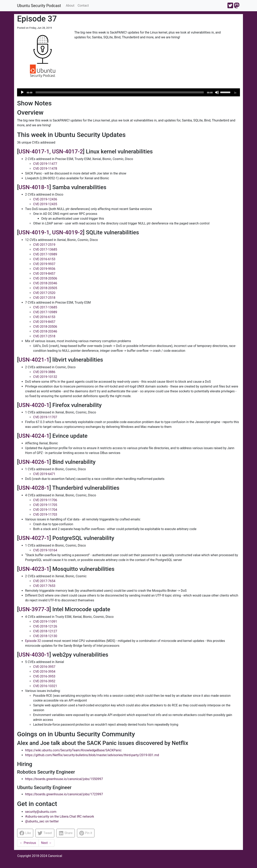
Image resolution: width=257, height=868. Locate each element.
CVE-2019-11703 (45, 515)
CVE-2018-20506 (45, 278)
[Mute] (217, 92)
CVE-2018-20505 (45, 288)
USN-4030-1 (34, 655)
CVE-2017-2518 (44, 298)
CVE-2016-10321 (45, 686)
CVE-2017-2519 (44, 245)
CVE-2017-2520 (44, 293)
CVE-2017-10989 (45, 254)
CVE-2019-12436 (45, 199)
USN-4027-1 (34, 538)
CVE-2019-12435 (45, 204)
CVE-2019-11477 (45, 164)
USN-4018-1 (34, 187)
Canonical (55, 856)
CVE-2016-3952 (44, 681)
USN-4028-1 (34, 488)
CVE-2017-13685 (45, 249)
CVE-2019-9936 (44, 269)
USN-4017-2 (67, 151)
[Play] (22, 92)
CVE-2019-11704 (45, 510)
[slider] (120, 92)
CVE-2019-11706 (45, 500)
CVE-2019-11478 (45, 169)
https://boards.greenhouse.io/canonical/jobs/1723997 (64, 794)
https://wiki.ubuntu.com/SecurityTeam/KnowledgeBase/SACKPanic (73, 750)
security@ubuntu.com (41, 812)
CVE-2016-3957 (44, 667)
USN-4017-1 (34, 151)
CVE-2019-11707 (45, 417)
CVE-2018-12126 (45, 626)
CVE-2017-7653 (44, 586)
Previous (28, 843)
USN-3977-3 (34, 609)
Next (46, 843)
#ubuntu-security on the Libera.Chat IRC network (60, 816)
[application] (128, 92)
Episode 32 (33, 641)
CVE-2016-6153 (44, 259)
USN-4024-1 (34, 436)
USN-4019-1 (34, 232)
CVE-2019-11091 (45, 622)
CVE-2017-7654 (44, 581)
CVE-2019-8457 (44, 274)
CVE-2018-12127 (45, 631)
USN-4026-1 (34, 462)
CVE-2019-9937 (44, 264)
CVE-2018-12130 (45, 636)
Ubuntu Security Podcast (39, 6)
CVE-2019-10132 (45, 377)
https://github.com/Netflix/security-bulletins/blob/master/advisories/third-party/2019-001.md (92, 755)
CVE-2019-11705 (45, 505)
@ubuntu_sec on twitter (42, 821)
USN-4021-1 (34, 360)
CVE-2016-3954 (44, 672)
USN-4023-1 (34, 569)
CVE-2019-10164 (45, 550)
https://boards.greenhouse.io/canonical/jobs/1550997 (64, 779)
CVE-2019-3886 (44, 372)
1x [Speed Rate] (235, 93)
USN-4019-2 (67, 232)
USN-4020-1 (34, 405)
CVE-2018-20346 (45, 283)
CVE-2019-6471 (44, 474)
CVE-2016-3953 (44, 676)
